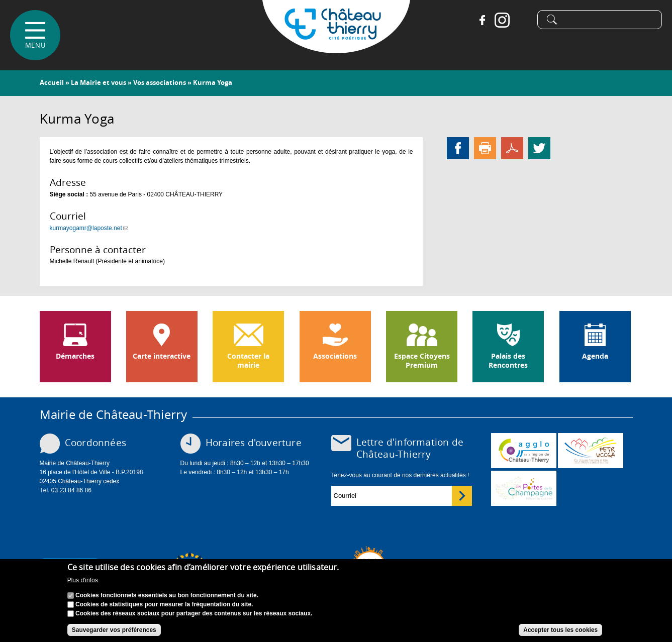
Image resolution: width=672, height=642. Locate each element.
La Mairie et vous (99, 82)
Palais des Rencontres (508, 360)
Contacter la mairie (248, 360)
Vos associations (160, 82)
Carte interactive (162, 356)
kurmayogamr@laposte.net (89, 228)
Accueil (52, 82)
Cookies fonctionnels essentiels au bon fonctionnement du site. (167, 596)
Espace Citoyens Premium (422, 360)
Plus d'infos (83, 581)
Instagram (502, 20)
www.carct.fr (524, 451)
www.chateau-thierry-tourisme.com (524, 488)
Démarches (75, 356)
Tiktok (522, 20)
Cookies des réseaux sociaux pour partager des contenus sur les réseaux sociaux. (194, 614)
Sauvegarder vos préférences (114, 630)
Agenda (595, 356)
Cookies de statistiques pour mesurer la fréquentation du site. (164, 605)
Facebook (482, 20)
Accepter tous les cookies (560, 630)
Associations (335, 356)
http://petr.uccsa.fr (591, 451)
